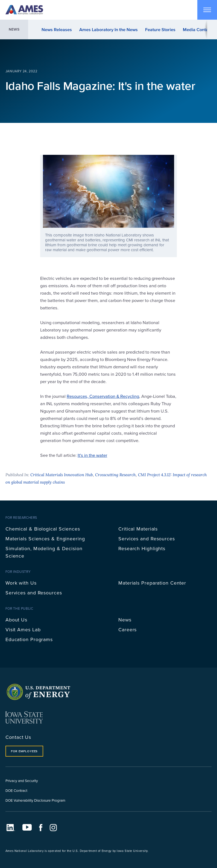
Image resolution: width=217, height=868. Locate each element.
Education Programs (29, 639)
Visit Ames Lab (23, 629)
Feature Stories (160, 29)
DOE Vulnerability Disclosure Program (35, 800)
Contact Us (18, 737)
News (14, 29)
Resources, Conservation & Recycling (103, 396)
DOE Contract (16, 790)
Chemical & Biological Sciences (43, 529)
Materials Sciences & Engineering (45, 539)
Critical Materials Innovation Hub (62, 475)
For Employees (24, 751)
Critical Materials (138, 529)
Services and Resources (147, 539)
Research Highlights (142, 548)
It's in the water (92, 455)
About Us (16, 620)
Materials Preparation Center (152, 583)
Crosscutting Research (115, 475)
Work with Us (21, 583)
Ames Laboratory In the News (108, 29)
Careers (127, 629)
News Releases (57, 29)
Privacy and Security (22, 780)
